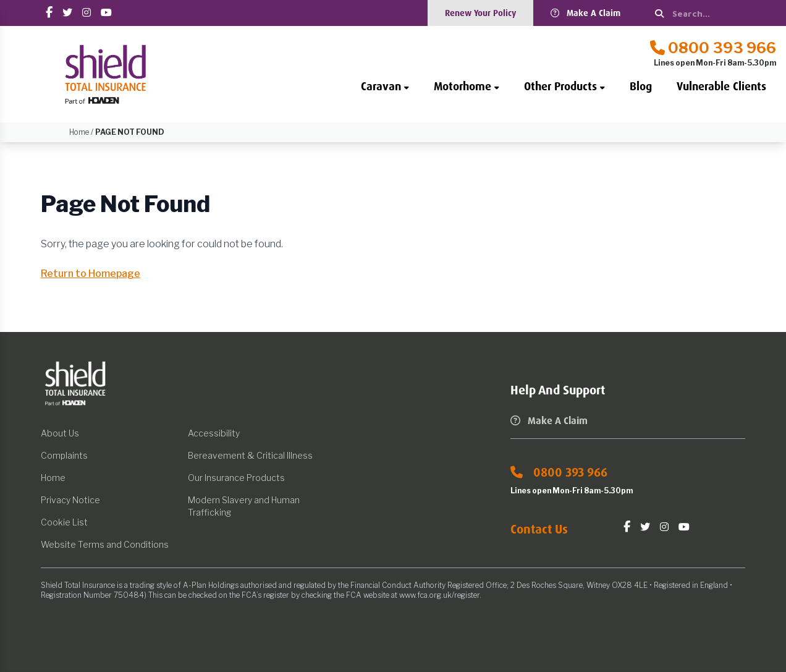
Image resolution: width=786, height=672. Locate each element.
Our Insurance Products (236, 478)
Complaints (64, 455)
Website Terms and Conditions (105, 544)
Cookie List (64, 522)
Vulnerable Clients (721, 87)
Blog (641, 87)
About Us (60, 433)
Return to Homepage (91, 274)
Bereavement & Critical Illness (250, 455)
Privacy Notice (70, 500)
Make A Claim (585, 13)
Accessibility (214, 433)
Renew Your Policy (480, 13)
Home (53, 478)
